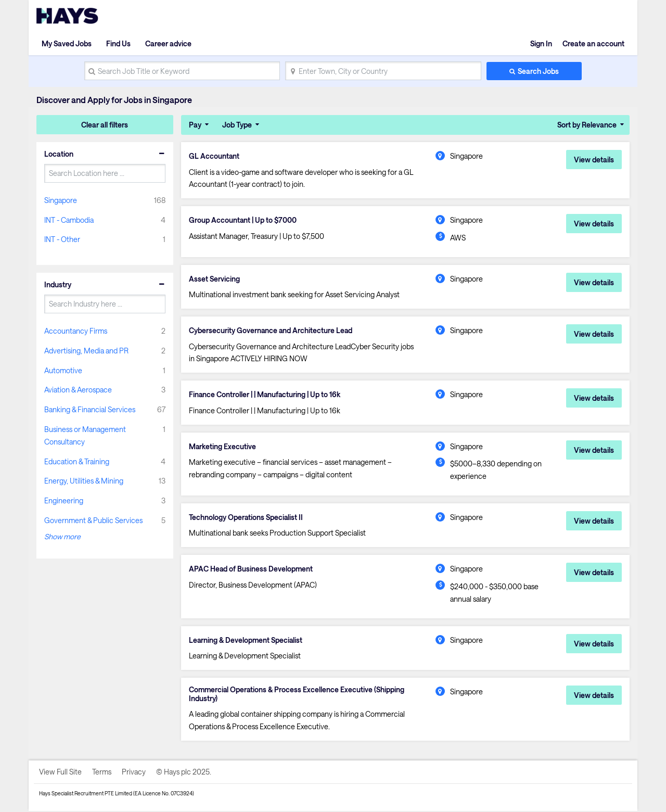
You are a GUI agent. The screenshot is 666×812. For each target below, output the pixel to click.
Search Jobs (538, 71)
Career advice (168, 43)
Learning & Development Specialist (247, 641)
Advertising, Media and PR (86, 351)
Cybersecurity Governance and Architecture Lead (271, 331)
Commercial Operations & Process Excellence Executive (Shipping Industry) (298, 695)
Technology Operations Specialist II (246, 518)
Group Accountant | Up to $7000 (244, 220)
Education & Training (77, 461)
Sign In (541, 43)
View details (594, 160)
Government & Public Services (93, 520)
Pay (195, 125)
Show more (62, 536)
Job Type (237, 125)
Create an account (593, 43)
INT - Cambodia (69, 220)
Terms (102, 773)
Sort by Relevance (587, 125)
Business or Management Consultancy (85, 435)
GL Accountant (214, 156)
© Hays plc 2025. (184, 773)
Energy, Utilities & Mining (84, 481)
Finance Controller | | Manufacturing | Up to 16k (266, 395)
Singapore (61, 200)
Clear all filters (105, 125)
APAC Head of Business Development (251, 570)
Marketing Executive (223, 447)
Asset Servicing (214, 279)
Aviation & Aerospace (78, 390)
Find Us (118, 43)
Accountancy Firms (76, 331)
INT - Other (62, 239)
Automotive (63, 370)
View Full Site (60, 773)
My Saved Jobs (67, 43)
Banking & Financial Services (90, 409)
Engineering (64, 500)
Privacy (134, 773)
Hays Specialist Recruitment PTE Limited (86, 794)
